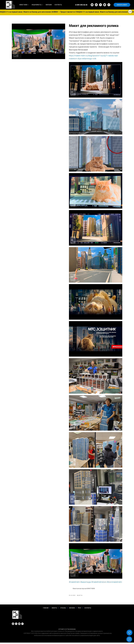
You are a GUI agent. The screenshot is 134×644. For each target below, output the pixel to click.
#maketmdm (74, 583)
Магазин (49, 5)
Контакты (58, 5)
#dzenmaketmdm (114, 583)
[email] (92, 5)
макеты (54, 609)
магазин (72, 609)
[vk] (100, 5)
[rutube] (109, 5)
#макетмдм (86, 583)
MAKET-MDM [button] (24, 5)
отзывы (63, 609)
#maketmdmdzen (99, 583)
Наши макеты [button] (37, 5)
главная (46, 609)
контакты (88, 609)
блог (80, 609)
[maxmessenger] (96, 5)
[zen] (105, 5)
